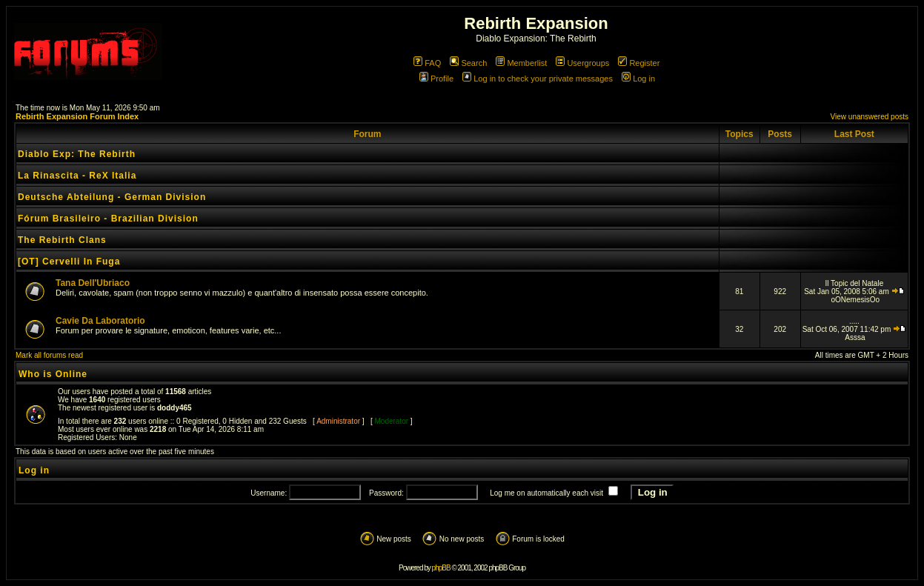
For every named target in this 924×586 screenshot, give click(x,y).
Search (468, 63)
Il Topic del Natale (854, 283)
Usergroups (582, 63)
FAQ (427, 63)
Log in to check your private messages (538, 79)
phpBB (441, 568)
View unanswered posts (870, 117)
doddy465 (175, 408)
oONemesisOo (855, 300)
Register (639, 63)
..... (854, 321)
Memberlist (521, 63)
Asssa (855, 337)
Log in (638, 79)
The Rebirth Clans (62, 240)
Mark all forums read (49, 355)
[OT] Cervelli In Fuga (69, 262)
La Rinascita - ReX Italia (77, 176)
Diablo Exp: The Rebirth (77, 154)
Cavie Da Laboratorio (100, 321)
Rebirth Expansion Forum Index (77, 116)
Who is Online (53, 374)
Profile (436, 79)
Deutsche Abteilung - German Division (112, 197)
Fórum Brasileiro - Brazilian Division (108, 219)
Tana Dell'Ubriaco (93, 283)
